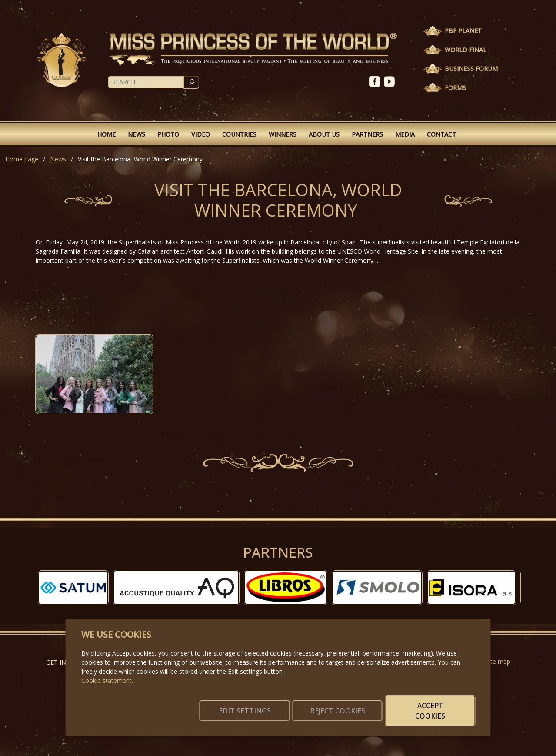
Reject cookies (346, 711)
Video (201, 134)
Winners (283, 134)
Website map (492, 661)
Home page (22, 159)
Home (107, 134)
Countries (239, 134)
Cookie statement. (107, 681)
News (137, 134)
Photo (168, 134)
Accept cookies (433, 711)
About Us (324, 134)
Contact (441, 134)
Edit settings (259, 711)
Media (405, 134)
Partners (367, 134)
